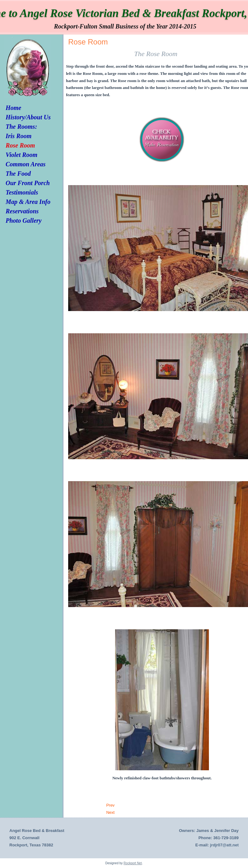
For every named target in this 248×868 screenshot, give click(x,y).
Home (13, 108)
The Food (18, 174)
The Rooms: (21, 127)
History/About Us (28, 117)
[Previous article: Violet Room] (111, 805)
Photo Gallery (24, 221)
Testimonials (22, 192)
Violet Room (22, 155)
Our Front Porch (28, 183)
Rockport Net (133, 863)
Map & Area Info (28, 202)
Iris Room (19, 136)
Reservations (22, 211)
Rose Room (20, 145)
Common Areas (26, 164)
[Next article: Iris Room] (111, 812)
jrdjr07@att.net (224, 845)
